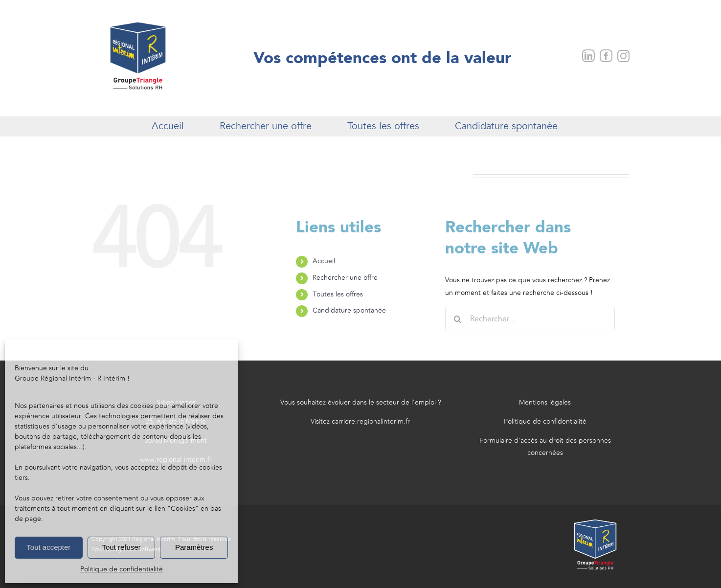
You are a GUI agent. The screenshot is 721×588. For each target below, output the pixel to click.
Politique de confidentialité (122, 569)
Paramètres (194, 547)
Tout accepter (48, 547)
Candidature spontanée (349, 311)
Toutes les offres (338, 294)
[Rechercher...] (530, 319)
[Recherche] (457, 319)
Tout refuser (121, 547)
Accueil (324, 261)
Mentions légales (545, 403)
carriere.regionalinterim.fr (371, 422)
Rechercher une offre (345, 278)
